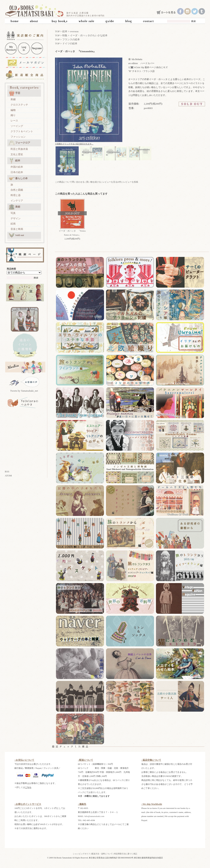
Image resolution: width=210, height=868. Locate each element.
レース (14, 121)
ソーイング (17, 126)
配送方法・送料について (102, 854)
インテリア (17, 201)
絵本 (15, 161)
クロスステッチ (19, 105)
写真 (13, 213)
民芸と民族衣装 (19, 149)
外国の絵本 (17, 167)
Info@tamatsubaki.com (94, 816)
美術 (15, 207)
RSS (7, 472)
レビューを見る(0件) (112, 182)
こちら (28, 787)
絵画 (13, 224)
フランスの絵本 (71, 39)
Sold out (16, 235)
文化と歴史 (17, 154)
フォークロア (20, 143)
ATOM (8, 476)
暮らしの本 (18, 179)
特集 (65, 35)
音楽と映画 (17, 229)
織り (13, 115)
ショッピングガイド (82, 854)
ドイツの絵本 (70, 43)
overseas (74, 31)
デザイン (16, 218)
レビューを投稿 (131, 182)
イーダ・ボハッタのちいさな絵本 (89, 35)
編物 (13, 110)
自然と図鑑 (17, 190)
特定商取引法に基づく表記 (126, 854)
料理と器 (16, 195)
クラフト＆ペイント (22, 131)
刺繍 (13, 99)
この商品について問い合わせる (70, 182)
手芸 (15, 93)
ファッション (18, 137)
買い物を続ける (94, 182)
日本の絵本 (17, 172)
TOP (57, 31)
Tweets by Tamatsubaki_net (24, 391)
